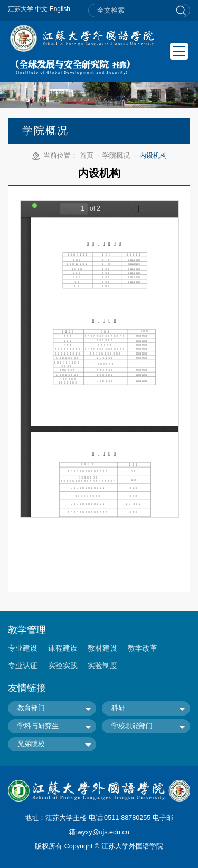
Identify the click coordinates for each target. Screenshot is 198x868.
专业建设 (23, 648)
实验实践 (63, 665)
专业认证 (23, 665)
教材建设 (102, 648)
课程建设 (63, 648)
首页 (87, 156)
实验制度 (102, 665)
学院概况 (116, 156)
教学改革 (143, 648)
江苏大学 (21, 9)
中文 (41, 9)
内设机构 (153, 156)
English (60, 9)
